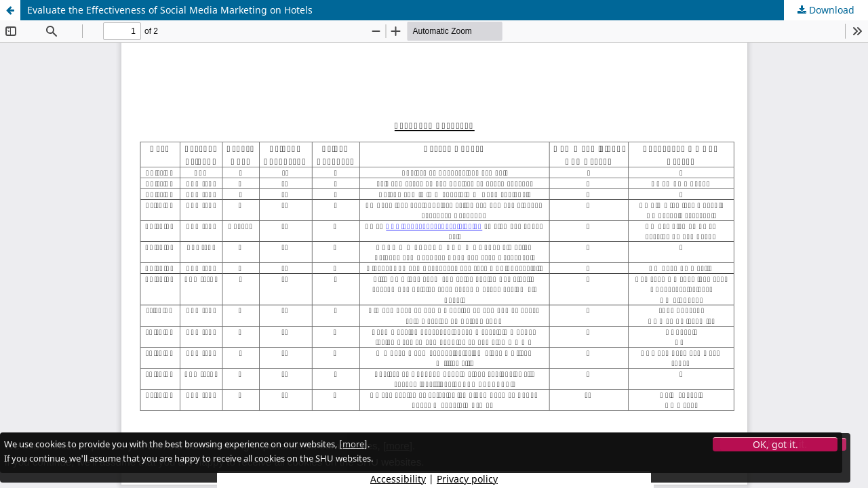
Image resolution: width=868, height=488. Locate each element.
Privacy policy (467, 479)
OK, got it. (775, 444)
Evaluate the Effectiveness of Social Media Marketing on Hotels (170, 10)
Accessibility (398, 479)
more (353, 444)
